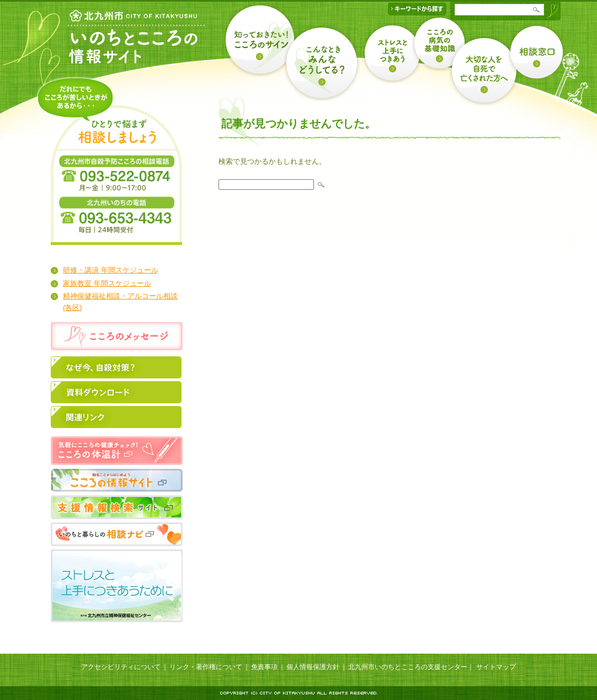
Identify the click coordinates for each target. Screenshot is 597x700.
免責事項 (264, 667)
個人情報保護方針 (313, 667)
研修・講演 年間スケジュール (111, 270)
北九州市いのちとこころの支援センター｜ (411, 667)
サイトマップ (496, 667)
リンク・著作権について (206, 667)
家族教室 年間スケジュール (107, 283)
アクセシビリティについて (121, 667)
